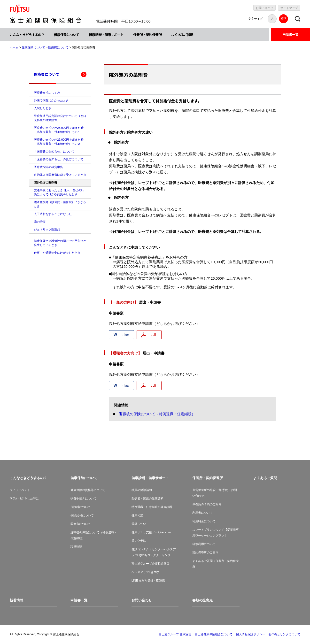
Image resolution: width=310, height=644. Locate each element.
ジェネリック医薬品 (47, 230)
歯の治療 (40, 222)
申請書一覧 (291, 34)
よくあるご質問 (182, 35)
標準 (284, 19)
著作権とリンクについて (284, 634)
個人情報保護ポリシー (250, 634)
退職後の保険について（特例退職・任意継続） (157, 414)
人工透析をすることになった (53, 214)
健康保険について (67, 35)
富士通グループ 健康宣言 (175, 634)
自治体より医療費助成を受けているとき (60, 175)
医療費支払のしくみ (47, 93)
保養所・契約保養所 (147, 35)
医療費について (58, 47)
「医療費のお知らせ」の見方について (59, 159)
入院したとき (43, 108)
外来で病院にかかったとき (51, 100)
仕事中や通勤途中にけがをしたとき (57, 253)
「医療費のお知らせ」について (54, 152)
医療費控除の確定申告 (48, 167)
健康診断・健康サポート (106, 35)
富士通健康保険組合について (214, 634)
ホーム (14, 47)
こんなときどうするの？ (27, 35)
